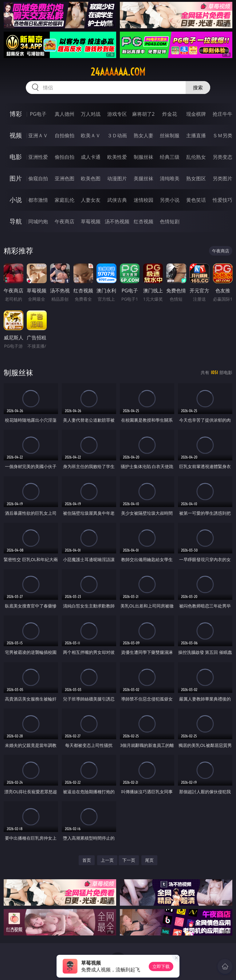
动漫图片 (117, 178)
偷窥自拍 (38, 178)
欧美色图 (91, 178)
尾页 (149, 860)
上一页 (107, 860)
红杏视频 (144, 221)
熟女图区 (196, 178)
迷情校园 (144, 200)
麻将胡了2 (143, 114)
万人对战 (91, 114)
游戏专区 (117, 114)
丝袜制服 (170, 135)
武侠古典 (117, 200)
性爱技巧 (222, 200)
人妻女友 (91, 200)
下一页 (129, 860)
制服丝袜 (144, 157)
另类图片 (222, 178)
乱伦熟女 (196, 157)
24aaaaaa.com (118, 72)
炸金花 (170, 114)
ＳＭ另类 (222, 135)
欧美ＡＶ (91, 135)
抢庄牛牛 (222, 114)
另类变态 (222, 157)
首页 (87, 860)
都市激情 (38, 200)
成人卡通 (91, 157)
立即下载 (161, 966)
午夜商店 (65, 221)
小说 (16, 200)
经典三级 (170, 157)
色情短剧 (170, 221)
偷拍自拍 (65, 157)
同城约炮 (38, 221)
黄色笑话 (196, 200)
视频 (16, 135)
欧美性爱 (117, 157)
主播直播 (196, 135)
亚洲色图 (65, 178)
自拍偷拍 (65, 135)
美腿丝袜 (144, 178)
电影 (16, 157)
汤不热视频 (117, 221)
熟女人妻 (144, 135)
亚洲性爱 (38, 157)
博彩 (16, 114)
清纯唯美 (170, 178)
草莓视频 (91, 221)
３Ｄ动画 (117, 135)
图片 (16, 178)
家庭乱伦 (65, 200)
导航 (16, 221)
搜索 (198, 88)
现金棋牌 (196, 114)
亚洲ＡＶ (38, 135)
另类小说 (170, 200)
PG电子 (38, 114)
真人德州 (65, 114)
